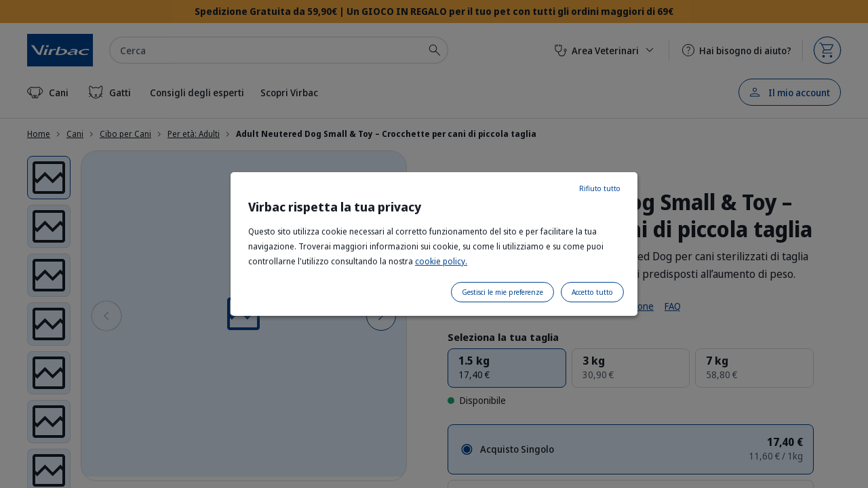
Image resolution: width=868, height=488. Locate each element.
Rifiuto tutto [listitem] (600, 188)
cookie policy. (441, 261)
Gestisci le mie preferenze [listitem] (502, 292)
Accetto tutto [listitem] (592, 292)
